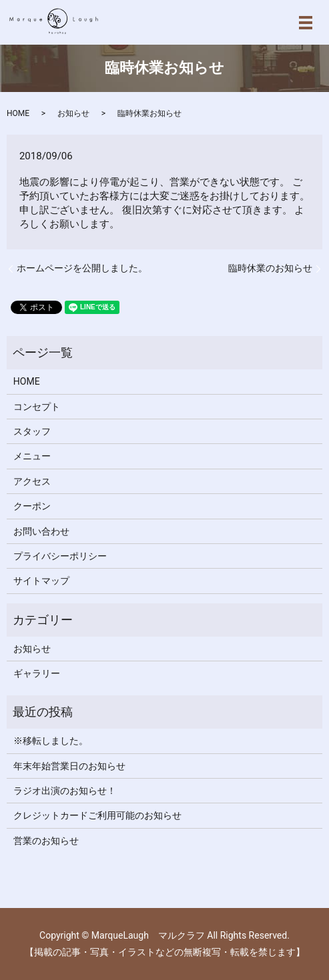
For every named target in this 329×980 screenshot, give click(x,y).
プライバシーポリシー (60, 556)
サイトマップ (41, 581)
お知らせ (73, 113)
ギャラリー (37, 673)
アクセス (32, 481)
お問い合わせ (41, 531)
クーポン (32, 506)
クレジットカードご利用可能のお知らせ (97, 815)
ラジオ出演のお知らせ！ (65, 791)
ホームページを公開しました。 (82, 268)
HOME (18, 113)
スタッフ (32, 431)
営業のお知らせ (46, 841)
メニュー (32, 456)
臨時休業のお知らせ (270, 268)
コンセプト (37, 407)
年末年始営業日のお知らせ (69, 766)
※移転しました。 (51, 741)
